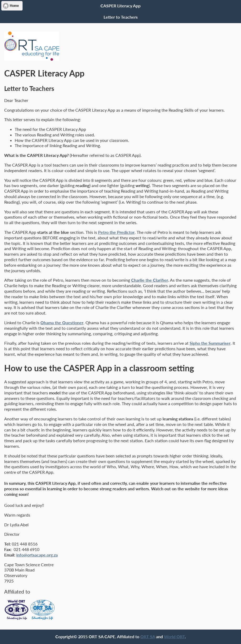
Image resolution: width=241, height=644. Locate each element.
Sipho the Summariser (210, 343)
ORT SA (148, 637)
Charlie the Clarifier (150, 280)
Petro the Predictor (116, 232)
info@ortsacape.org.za (37, 555)
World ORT (174, 637)
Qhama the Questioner (62, 323)
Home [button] (14, 6)
